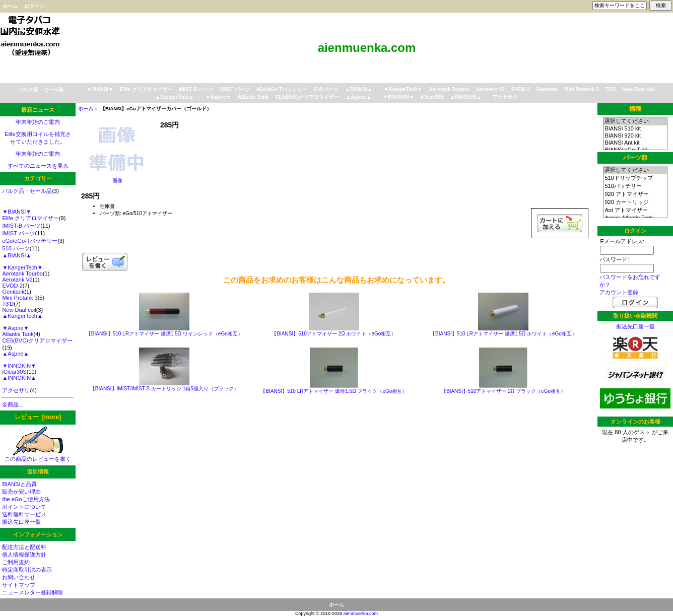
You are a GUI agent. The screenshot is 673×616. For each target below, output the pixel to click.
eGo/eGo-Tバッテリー (282, 89)
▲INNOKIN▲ (465, 97)
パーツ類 (635, 158)
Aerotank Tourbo (449, 89)
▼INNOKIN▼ (398, 97)
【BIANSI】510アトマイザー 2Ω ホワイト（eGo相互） (334, 334)
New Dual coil (638, 89)
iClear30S (432, 97)
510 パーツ (326, 89)
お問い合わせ (19, 577)
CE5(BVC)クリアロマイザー (307, 97)
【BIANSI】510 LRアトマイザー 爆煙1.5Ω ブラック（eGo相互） (334, 391)
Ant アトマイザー (635, 211)
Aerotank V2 (490, 89)
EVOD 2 (521, 89)
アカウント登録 (619, 292)
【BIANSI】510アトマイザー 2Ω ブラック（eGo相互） (503, 391)
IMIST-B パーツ (196, 89)
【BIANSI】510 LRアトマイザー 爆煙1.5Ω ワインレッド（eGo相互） (164, 334)
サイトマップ (19, 585)
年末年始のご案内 (38, 122)
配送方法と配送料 (24, 547)
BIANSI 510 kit (635, 129)
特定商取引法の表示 (27, 570)
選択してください (635, 121)
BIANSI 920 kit (635, 136)
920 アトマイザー (635, 194)
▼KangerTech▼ (403, 89)
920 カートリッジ (635, 202)
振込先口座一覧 (21, 522)
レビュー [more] (38, 417)
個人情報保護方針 (24, 555)
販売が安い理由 (21, 492)
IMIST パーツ (235, 89)
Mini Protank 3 (581, 89)
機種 (635, 109)
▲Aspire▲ (358, 97)
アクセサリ (505, 97)
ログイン (34, 6)
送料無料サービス (24, 514)
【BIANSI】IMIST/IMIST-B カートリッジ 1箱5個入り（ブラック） (164, 389)
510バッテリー (635, 186)
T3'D (610, 89)
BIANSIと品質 (19, 484)
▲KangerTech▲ (175, 97)
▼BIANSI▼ (100, 89)
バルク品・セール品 (41, 89)
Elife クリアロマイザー (146, 89)
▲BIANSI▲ (359, 89)
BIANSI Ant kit (635, 143)
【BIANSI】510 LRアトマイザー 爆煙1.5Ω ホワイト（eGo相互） (503, 334)
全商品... (13, 404)
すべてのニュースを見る (38, 166)
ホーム (10, 6)
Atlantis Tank (253, 97)
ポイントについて (24, 507)
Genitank (547, 89)
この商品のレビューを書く (38, 456)
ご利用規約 (16, 562)
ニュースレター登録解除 (32, 592)
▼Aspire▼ (218, 97)
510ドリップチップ (635, 178)
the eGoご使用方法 (26, 499)
